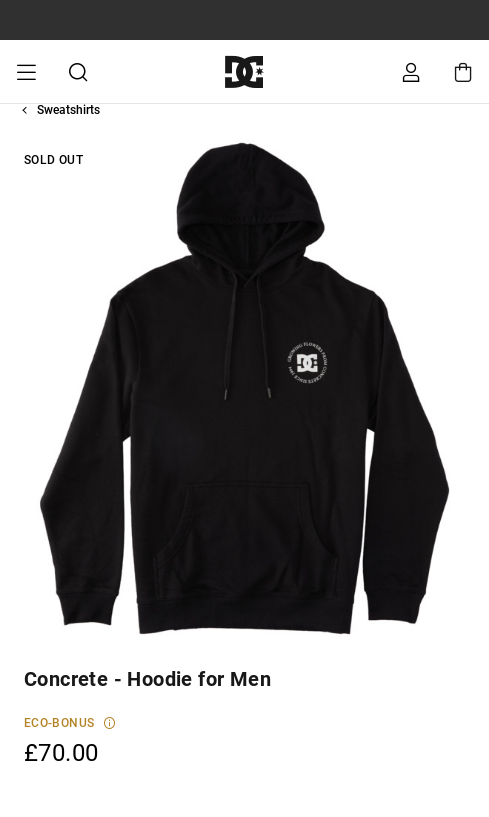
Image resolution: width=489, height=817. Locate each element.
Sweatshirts (68, 110)
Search (78, 72)
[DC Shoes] (244, 71)
